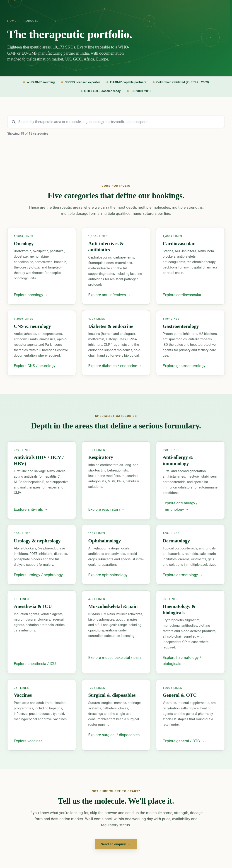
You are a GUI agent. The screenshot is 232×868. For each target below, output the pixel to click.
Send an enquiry (116, 844)
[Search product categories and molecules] (116, 122)
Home (12, 21)
